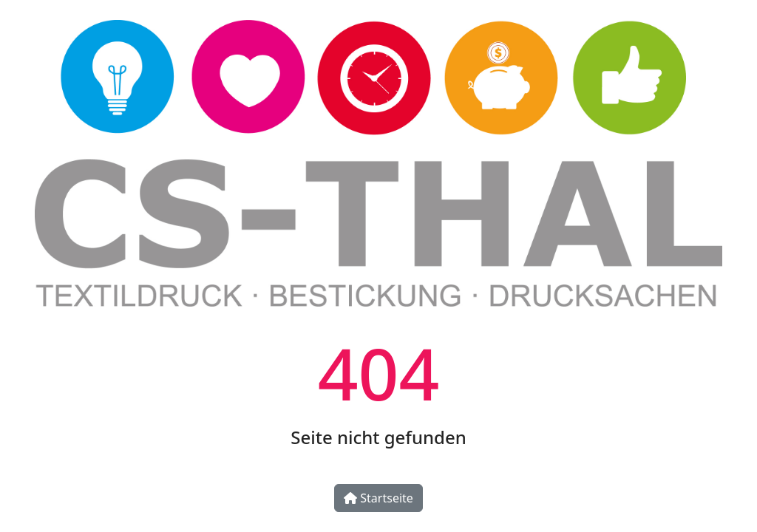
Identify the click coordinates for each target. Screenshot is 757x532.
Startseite (378, 498)
